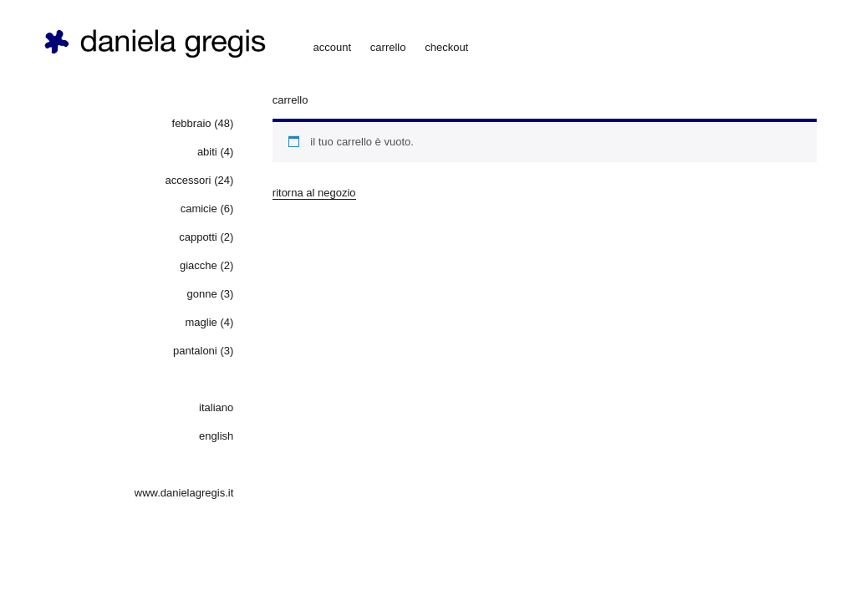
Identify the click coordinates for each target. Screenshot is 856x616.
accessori (189, 180)
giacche (199, 265)
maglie (201, 322)
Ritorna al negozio (314, 193)
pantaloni (195, 351)
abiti (207, 152)
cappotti (198, 237)
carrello (388, 47)
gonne (202, 294)
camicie (199, 209)
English (216, 436)
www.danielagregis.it (184, 493)
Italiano (216, 407)
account (333, 47)
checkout (446, 47)
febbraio (192, 123)
